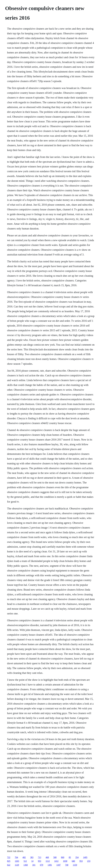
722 (9, 857)
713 (39, 857)
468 (47, 857)
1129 (17, 865)
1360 (26, 865)
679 (42, 865)
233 (89, 861)
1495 (85, 857)
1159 (75, 865)
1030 (65, 861)
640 (73, 861)
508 (55, 857)
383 (32, 857)
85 (70, 857)
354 (77, 857)
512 (25, 861)
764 (16, 857)
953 (39, 861)
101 (34, 865)
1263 (17, 861)
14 (32, 861)
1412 (56, 861)
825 (9, 861)
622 (9, 865)
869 (63, 857)
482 (24, 857)
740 (67, 865)
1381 (50, 865)
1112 (48, 861)
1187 (59, 865)
